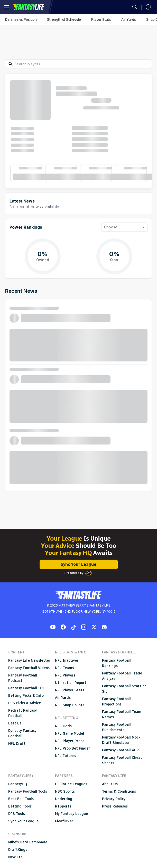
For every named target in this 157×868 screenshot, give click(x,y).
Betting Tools (20, 806)
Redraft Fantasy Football (22, 713)
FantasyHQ (18, 784)
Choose (111, 227)
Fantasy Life (28, 7)
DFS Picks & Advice (25, 703)
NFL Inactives (67, 660)
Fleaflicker (64, 821)
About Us (110, 784)
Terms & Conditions (119, 791)
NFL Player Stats (70, 690)
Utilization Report (71, 683)
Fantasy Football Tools (28, 791)
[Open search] (135, 7)
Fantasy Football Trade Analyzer (122, 676)
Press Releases (115, 806)
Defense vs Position (21, 19)
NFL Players (65, 675)
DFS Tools (17, 814)
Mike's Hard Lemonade (28, 842)
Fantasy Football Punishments (116, 727)
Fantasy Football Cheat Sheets (122, 760)
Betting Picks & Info (26, 696)
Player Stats (101, 19)
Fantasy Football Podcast (23, 678)
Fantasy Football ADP (120, 750)
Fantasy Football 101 (26, 688)
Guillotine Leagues (71, 784)
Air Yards (129, 19)
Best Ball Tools (21, 799)
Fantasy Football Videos (29, 668)
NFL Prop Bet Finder (72, 748)
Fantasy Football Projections (116, 702)
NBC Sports (65, 791)
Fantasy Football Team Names (122, 714)
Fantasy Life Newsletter (29, 660)
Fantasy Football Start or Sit (124, 689)
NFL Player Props (70, 741)
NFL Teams (64, 668)
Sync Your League (78, 564)
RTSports (63, 806)
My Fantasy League (71, 814)
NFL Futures (66, 756)
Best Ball (16, 723)
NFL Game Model (70, 734)
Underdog (64, 799)
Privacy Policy (114, 799)
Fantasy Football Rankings (116, 663)
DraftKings (18, 850)
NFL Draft (17, 744)
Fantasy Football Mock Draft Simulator (121, 740)
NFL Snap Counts (70, 705)
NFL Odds (63, 726)
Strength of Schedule (64, 19)
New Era (15, 857)
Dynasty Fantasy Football (22, 733)
